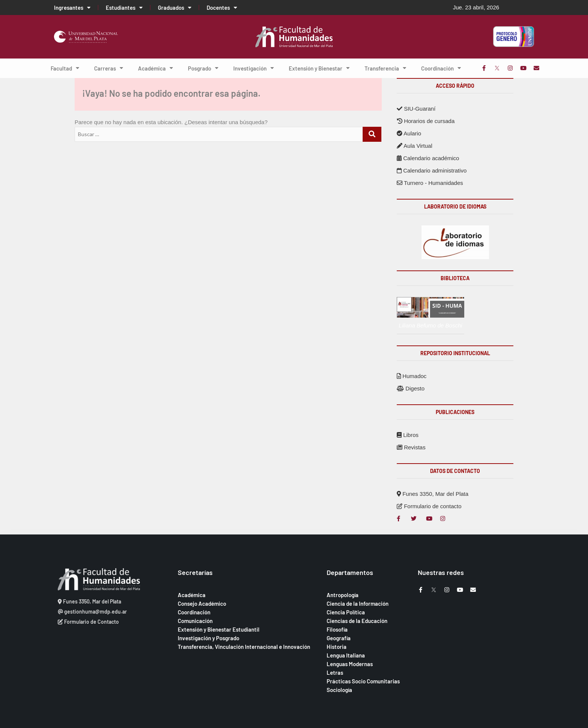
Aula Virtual (415, 146)
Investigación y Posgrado (208, 638)
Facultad (65, 68)
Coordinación (441, 68)
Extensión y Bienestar (319, 68)
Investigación (253, 68)
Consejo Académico (202, 603)
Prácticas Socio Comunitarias (363, 681)
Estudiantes (124, 8)
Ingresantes (72, 8)
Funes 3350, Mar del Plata (433, 494)
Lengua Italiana (346, 655)
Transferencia (385, 68)
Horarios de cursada (426, 121)
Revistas (411, 447)
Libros (408, 435)
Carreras (109, 68)
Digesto (411, 388)
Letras (335, 672)
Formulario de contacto (429, 506)
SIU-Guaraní (416, 109)
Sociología (339, 690)
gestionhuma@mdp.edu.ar (92, 612)
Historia (337, 647)
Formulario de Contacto (88, 622)
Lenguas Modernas (350, 664)
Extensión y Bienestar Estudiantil (219, 629)
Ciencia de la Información (358, 603)
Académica (155, 68)
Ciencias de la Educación (357, 621)
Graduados (175, 8)
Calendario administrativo (432, 170)
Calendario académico (428, 158)
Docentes (222, 8)
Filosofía (337, 629)
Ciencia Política (346, 612)
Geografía (339, 638)
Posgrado (203, 68)
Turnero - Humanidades (430, 183)
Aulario (409, 133)
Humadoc (412, 376)
